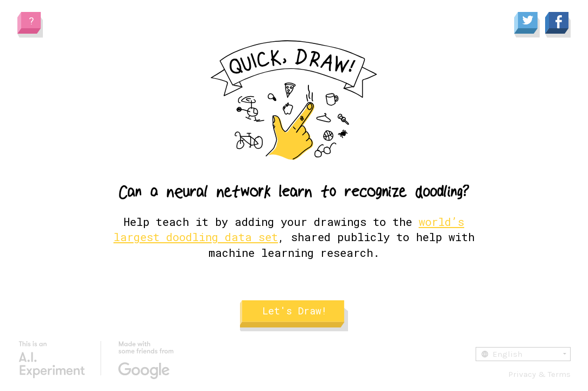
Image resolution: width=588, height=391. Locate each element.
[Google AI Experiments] (96, 360)
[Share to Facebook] (558, 26)
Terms (559, 374)
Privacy (522, 374)
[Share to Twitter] (527, 26)
